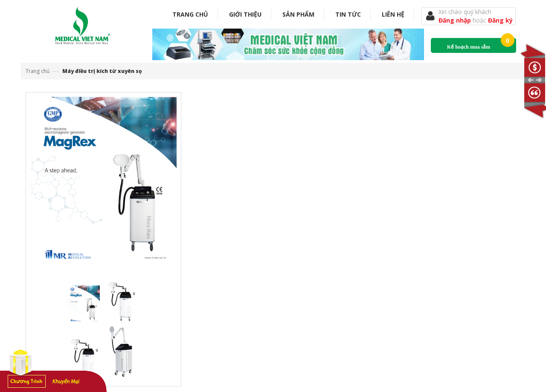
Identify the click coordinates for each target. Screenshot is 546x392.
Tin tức (348, 14)
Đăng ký (500, 20)
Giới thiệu (245, 14)
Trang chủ (190, 14)
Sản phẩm (298, 14)
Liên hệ (393, 14)
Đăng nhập (456, 20)
